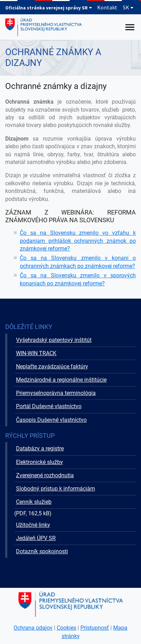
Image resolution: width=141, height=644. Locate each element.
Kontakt (107, 7)
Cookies (66, 628)
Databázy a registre (40, 448)
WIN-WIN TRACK (36, 353)
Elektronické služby (40, 462)
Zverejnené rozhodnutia (45, 475)
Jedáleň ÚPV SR (36, 538)
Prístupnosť (95, 628)
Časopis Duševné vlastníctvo (51, 420)
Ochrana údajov (33, 628)
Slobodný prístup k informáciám (56, 489)
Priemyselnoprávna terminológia (56, 393)
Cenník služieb (34, 502)
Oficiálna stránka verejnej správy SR (49, 8)
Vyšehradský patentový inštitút (54, 340)
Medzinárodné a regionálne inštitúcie (61, 380)
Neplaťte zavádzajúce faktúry (52, 366)
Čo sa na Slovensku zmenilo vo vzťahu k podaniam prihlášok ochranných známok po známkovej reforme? (78, 241)
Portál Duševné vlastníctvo (49, 406)
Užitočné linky (33, 525)
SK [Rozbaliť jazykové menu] (128, 7)
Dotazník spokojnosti (42, 551)
